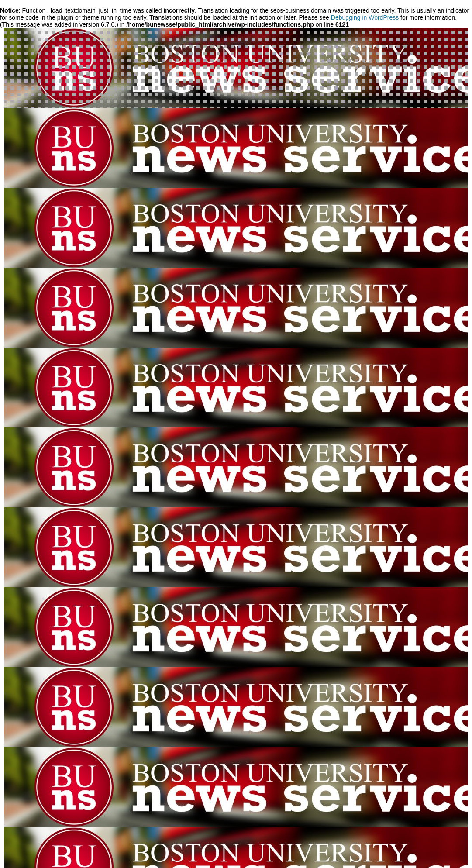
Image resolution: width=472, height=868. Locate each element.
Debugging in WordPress (365, 17)
